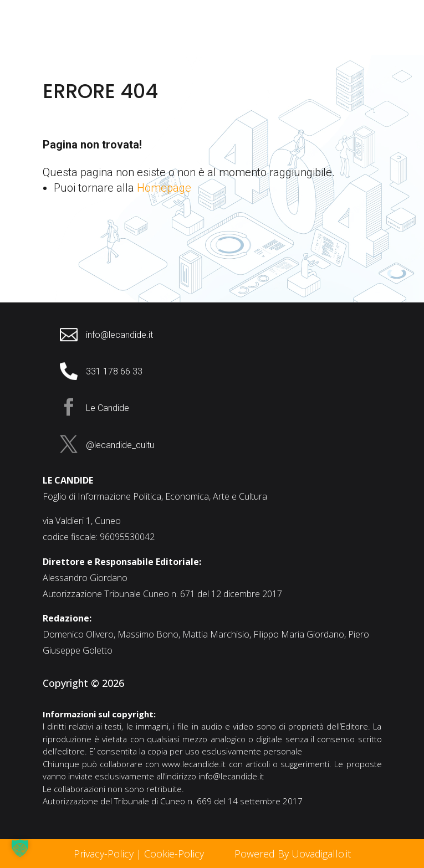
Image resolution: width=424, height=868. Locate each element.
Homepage (164, 188)
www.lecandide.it (194, 764)
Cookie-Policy (175, 854)
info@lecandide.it (231, 776)
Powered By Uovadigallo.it (293, 854)
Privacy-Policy (104, 854)
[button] (20, 848)
